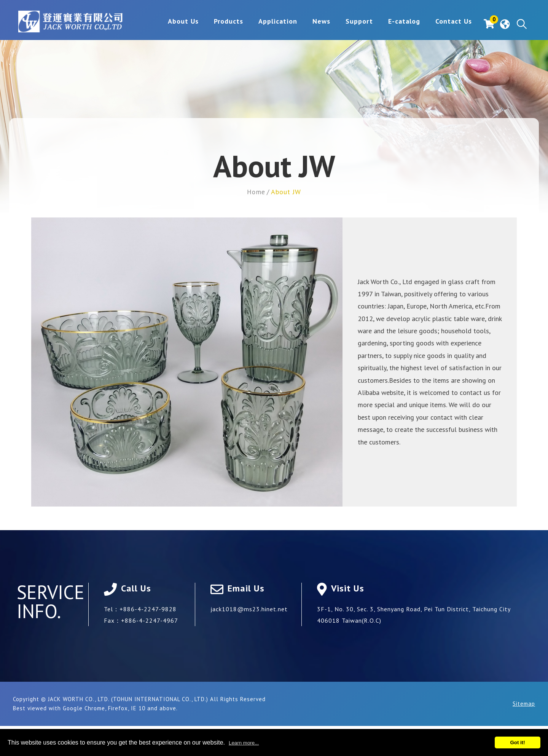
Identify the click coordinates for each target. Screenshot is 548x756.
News (309, 24)
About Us (171, 24)
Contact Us (441, 24)
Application (265, 24)
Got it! (517, 742)
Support (347, 24)
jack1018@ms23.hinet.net (249, 609)
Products (216, 24)
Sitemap (524, 703)
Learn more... (244, 743)
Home (256, 192)
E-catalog (392, 24)
